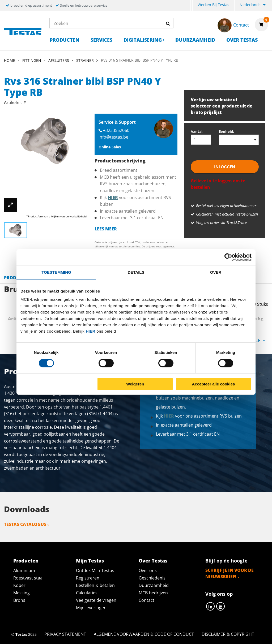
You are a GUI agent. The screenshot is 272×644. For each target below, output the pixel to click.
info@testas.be (113, 137)
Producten (65, 40)
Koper (19, 585)
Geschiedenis (152, 578)
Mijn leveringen (91, 608)
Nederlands (250, 5)
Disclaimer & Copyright (228, 634)
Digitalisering (143, 40)
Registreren (88, 578)
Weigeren (135, 384)
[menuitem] (192, 5)
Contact (146, 600)
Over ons (148, 570)
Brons (19, 600)
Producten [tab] (26, 561)
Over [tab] (216, 272)
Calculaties (87, 593)
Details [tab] (136, 272)
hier (91, 331)
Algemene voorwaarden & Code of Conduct (144, 634)
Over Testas (242, 40)
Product (14, 278)
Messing (22, 593)
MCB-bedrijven (153, 593)
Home (10, 60)
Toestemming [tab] (56, 272)
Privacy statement (65, 634)
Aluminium (24, 570)
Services (101, 40)
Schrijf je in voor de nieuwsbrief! (229, 573)
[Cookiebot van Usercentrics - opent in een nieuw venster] (228, 257)
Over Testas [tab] (153, 561)
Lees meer (106, 229)
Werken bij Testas (213, 5)
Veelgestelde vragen (96, 600)
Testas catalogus (25, 524)
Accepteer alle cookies (214, 384)
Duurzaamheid (195, 40)
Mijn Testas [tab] (90, 561)
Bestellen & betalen (95, 585)
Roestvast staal (28, 578)
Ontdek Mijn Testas (95, 570)
